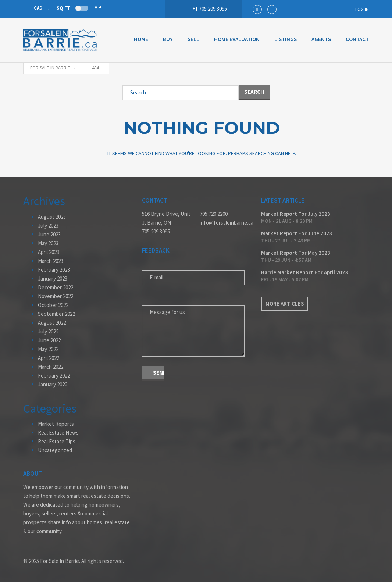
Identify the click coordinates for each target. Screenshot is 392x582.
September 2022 (56, 314)
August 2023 (52, 217)
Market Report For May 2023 (296, 253)
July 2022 (48, 331)
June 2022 (49, 340)
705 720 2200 (214, 214)
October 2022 (53, 305)
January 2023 (53, 278)
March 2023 (51, 261)
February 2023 (54, 270)
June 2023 (49, 234)
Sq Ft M (79, 8)
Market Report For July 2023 (296, 214)
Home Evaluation (237, 39)
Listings (286, 39)
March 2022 (51, 367)
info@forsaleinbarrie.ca (225, 223)
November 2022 (56, 296)
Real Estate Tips (57, 441)
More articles (285, 304)
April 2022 (49, 358)
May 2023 (48, 243)
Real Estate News (58, 433)
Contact (357, 39)
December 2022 (56, 287)
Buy (168, 39)
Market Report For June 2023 (297, 233)
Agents (321, 39)
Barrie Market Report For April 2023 (304, 272)
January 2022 (53, 384)
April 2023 (49, 252)
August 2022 (52, 323)
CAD (33, 8)
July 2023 (48, 226)
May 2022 (48, 349)
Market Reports (56, 424)
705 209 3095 (156, 231)
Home (141, 39)
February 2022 (54, 376)
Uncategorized (55, 450)
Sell (193, 39)
